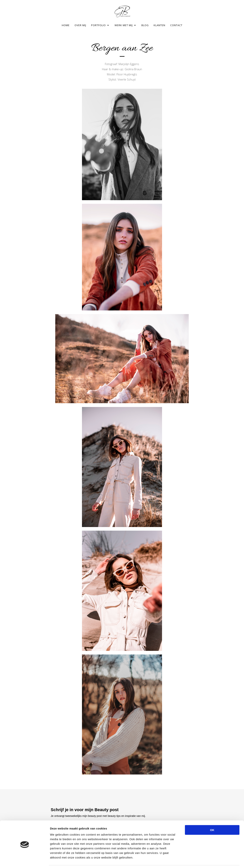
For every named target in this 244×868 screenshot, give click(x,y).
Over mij (80, 25)
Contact (176, 25)
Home (66, 25)
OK (212, 818)
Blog (145, 25)
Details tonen (206, 860)
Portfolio (98, 25)
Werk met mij (124, 25)
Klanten (159, 25)
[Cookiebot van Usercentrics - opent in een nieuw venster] (25, 861)
